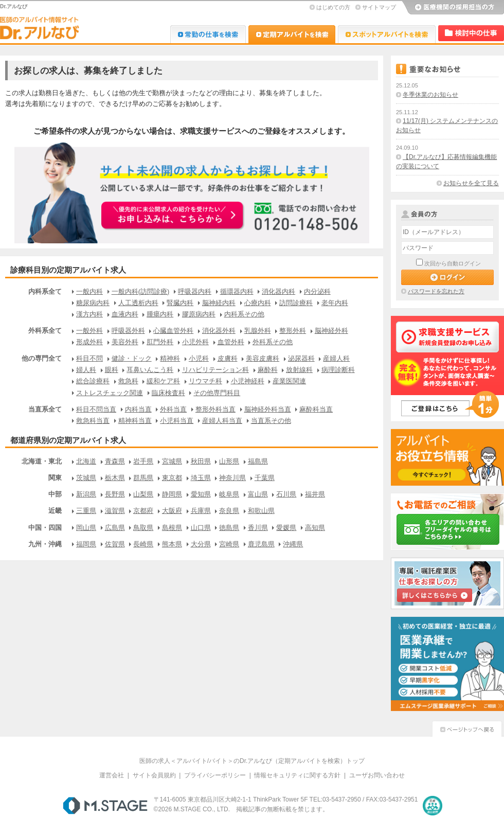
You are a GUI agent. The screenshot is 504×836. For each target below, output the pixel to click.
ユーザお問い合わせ (377, 775)
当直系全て (45, 409)
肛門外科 (160, 342)
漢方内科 (89, 314)
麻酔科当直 (316, 409)
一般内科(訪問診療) (141, 291)
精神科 (170, 358)
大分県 (201, 544)
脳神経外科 (331, 331)
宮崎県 (229, 544)
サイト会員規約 (154, 775)
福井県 (315, 494)
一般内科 (89, 291)
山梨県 (143, 494)
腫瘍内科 (160, 314)
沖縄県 (293, 544)
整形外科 (293, 331)
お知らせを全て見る (471, 183)
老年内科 (335, 303)
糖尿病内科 (93, 303)
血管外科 (231, 342)
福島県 (258, 461)
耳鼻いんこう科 (150, 370)
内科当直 (138, 409)
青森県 (115, 461)
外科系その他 (273, 342)
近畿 (55, 511)
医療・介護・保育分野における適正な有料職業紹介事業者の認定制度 (433, 806)
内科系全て (45, 291)
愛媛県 (286, 528)
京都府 (143, 511)
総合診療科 (93, 381)
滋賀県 (115, 511)
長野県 (115, 494)
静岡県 (172, 494)
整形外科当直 (215, 409)
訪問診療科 (296, 303)
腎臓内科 (180, 303)
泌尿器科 (301, 358)
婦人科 (86, 370)
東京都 (172, 478)
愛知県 (201, 494)
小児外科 (195, 342)
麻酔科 (268, 370)
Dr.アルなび (292, 34)
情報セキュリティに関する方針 (297, 775)
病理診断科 (338, 370)
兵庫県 (201, 511)
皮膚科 (228, 358)
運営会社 (112, 775)
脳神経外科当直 (268, 409)
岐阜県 (229, 494)
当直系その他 (271, 421)
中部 (55, 494)
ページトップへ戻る (467, 728)
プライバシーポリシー (215, 775)
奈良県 (229, 511)
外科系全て (45, 331)
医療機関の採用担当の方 (453, 8)
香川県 (258, 528)
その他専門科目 (217, 393)
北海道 (86, 461)
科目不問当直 (96, 409)
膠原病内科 (199, 314)
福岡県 (86, 544)
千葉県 (265, 478)
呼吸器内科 (195, 291)
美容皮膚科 (263, 358)
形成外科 (89, 342)
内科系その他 (244, 314)
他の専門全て (42, 358)
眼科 (112, 370)
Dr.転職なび (208, 34)
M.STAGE (105, 806)
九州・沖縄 (45, 544)
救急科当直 (93, 421)
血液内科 (125, 314)
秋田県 (201, 461)
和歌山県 (261, 511)
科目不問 (89, 358)
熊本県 (172, 544)
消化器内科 (278, 291)
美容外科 (125, 342)
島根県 (172, 528)
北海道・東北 (42, 461)
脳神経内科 (219, 303)
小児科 (199, 358)
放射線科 (299, 370)
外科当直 (173, 409)
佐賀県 (115, 544)
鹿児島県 (261, 544)
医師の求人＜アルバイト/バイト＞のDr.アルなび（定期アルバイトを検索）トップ (252, 761)
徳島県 (229, 528)
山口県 (201, 528)
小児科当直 (177, 421)
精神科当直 (135, 421)
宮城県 (172, 461)
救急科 (128, 381)
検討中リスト (471, 33)
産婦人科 (336, 358)
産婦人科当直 (222, 421)
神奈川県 (232, 478)
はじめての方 (333, 7)
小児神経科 (248, 381)
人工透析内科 (138, 303)
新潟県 (86, 494)
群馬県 (143, 478)
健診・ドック (132, 358)
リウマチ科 (205, 381)
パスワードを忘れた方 (436, 291)
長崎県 (143, 544)
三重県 (86, 511)
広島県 (115, 528)
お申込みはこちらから (173, 216)
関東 (55, 478)
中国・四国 (45, 528)
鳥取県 (143, 528)
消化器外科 (219, 331)
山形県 (229, 461)
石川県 (286, 494)
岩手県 (143, 461)
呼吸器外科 (128, 331)
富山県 (258, 494)
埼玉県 (201, 478)
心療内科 (258, 303)
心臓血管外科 (173, 331)
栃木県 (115, 478)
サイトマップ (379, 7)
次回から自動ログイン (453, 263)
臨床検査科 (168, 393)
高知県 (315, 528)
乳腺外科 (258, 331)
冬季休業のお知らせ (430, 95)
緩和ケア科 (163, 381)
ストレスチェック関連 (110, 393)
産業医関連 (289, 381)
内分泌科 (317, 291)
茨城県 (86, 478)
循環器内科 (237, 291)
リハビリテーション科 (215, 370)
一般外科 (89, 331)
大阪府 (172, 511)
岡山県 (86, 528)
